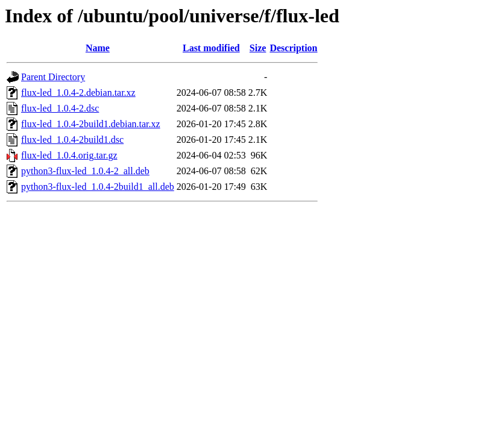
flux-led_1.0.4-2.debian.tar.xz (78, 93)
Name (98, 48)
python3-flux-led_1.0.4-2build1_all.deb (98, 187)
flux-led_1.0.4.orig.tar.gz (69, 155)
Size (258, 48)
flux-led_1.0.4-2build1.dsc (72, 140)
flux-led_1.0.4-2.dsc (60, 108)
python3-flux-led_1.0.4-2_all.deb (85, 171)
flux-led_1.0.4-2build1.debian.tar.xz (91, 124)
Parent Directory (53, 77)
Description (293, 48)
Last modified (211, 48)
